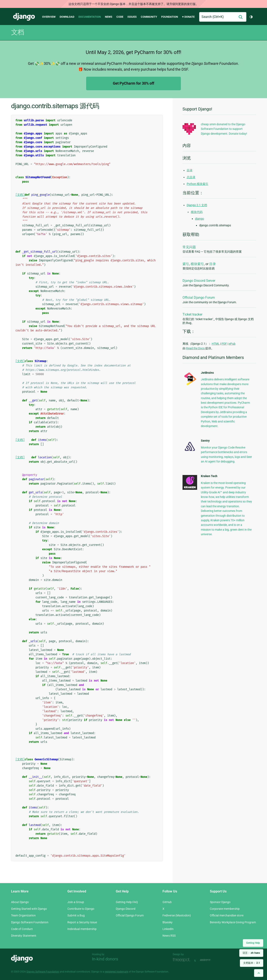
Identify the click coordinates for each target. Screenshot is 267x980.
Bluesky (168, 922)
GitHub (167, 902)
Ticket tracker (192, 314)
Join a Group (76, 902)
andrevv (210, 960)
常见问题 (189, 247)
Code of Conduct (22, 929)
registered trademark (116, 972)
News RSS (169, 936)
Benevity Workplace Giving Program (233, 922)
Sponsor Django (220, 902)
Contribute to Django (81, 909)
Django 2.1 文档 (197, 205)
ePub (232, 344)
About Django (20, 902)
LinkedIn (168, 929)
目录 (190, 170)
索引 (186, 264)
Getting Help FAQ (127, 902)
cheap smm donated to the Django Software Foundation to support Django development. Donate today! (224, 129)
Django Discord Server (199, 281)
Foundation (170, 17)
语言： (251, 953)
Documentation (90, 17)
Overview (49, 17)
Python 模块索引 (198, 184)
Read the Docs (196, 348)
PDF (224, 344)
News (109, 17)
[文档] (20, 195)
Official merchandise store (227, 915)
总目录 (191, 177)
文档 (18, 32)
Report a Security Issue (82, 922)
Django (24, 17)
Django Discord (126, 909)
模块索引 (197, 264)
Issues (132, 17)
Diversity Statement (24, 936)
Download (67, 17)
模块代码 (197, 212)
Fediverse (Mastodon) (177, 915)
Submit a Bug (76, 915)
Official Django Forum (199, 298)
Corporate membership (225, 909)
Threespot (183, 960)
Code (120, 17)
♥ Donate (188, 17)
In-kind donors (105, 959)
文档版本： (252, 963)
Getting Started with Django (29, 909)
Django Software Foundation (30, 922)
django (200, 219)
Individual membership (82, 929)
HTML (216, 344)
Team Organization (23, 915)
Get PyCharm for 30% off (133, 83)
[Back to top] (259, 973)
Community (149, 17)
